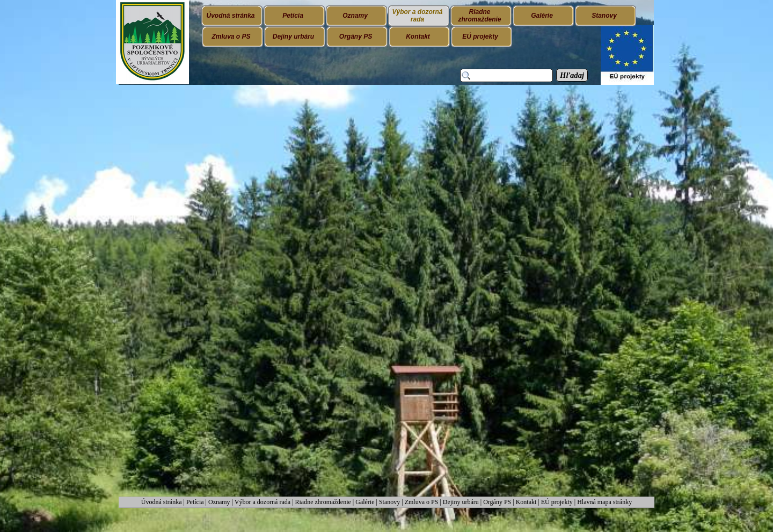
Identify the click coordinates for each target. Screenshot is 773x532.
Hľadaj (572, 75)
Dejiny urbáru (461, 502)
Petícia (195, 502)
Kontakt (526, 502)
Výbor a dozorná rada (262, 502)
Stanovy (390, 502)
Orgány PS (497, 502)
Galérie (365, 502)
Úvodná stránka (162, 502)
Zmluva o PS (422, 502)
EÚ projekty (557, 502)
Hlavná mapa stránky (604, 502)
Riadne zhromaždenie (323, 502)
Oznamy (220, 502)
